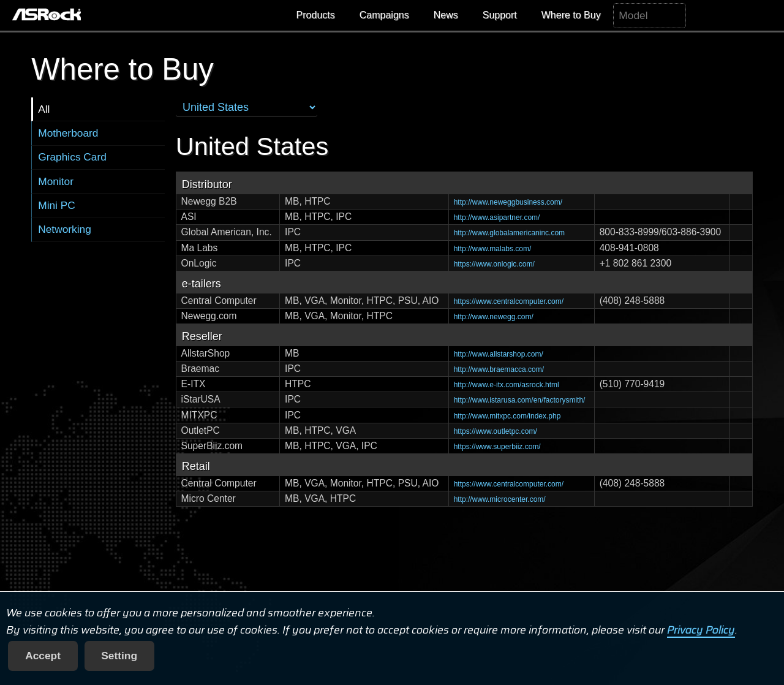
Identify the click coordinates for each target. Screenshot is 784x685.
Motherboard (68, 133)
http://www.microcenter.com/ (500, 499)
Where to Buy (571, 15)
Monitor (56, 181)
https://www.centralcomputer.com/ (509, 301)
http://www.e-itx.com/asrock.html (507, 385)
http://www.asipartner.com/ (497, 218)
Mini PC (57, 205)
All (44, 109)
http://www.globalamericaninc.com (509, 233)
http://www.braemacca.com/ (499, 369)
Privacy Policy (701, 630)
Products (316, 15)
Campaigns (384, 15)
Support (500, 15)
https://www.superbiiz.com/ (497, 447)
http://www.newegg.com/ (494, 317)
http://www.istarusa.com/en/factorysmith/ (520, 400)
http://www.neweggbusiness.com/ (508, 202)
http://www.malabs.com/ (493, 249)
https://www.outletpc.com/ (496, 431)
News (446, 15)
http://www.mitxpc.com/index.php (507, 416)
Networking (65, 229)
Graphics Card (72, 157)
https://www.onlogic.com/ (494, 264)
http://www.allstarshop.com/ (499, 354)
